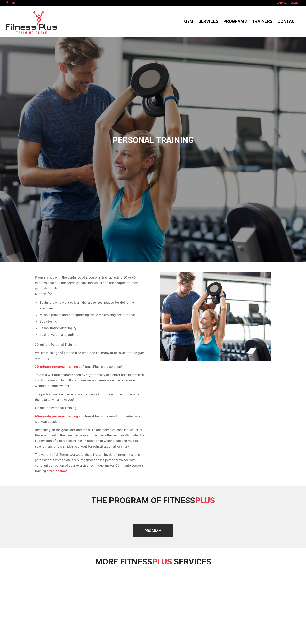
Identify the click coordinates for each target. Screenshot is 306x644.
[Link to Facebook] (7, 3)
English (295, 3)
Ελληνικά (282, 3)
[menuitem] (282, 3)
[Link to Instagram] (13, 3)
